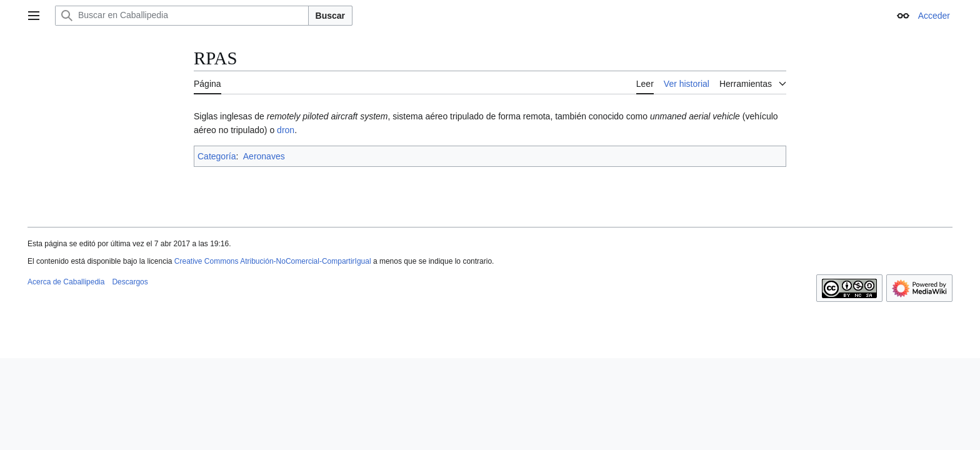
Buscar (330, 16)
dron (286, 130)
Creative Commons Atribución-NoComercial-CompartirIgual (273, 261)
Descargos (130, 282)
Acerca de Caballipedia (66, 282)
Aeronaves (264, 156)
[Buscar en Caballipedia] (182, 16)
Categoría (217, 156)
